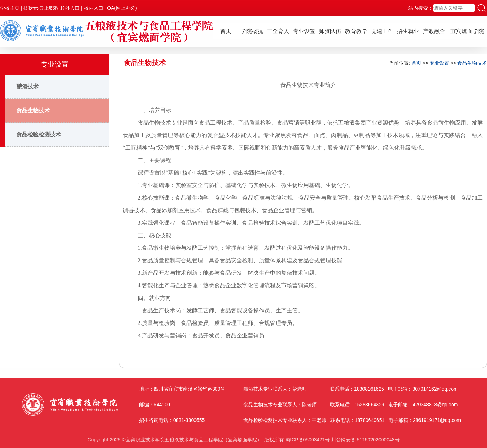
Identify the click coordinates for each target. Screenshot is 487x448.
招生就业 (408, 31)
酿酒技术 (27, 86)
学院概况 (252, 31)
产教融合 (434, 31)
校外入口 (70, 8)
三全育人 (278, 31)
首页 (226, 31)
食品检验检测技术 (39, 134)
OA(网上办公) (122, 8)
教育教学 (356, 31)
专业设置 (304, 31)
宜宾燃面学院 (467, 31)
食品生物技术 (33, 110)
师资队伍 (330, 31)
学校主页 (10, 8)
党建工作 (382, 31)
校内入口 (94, 8)
